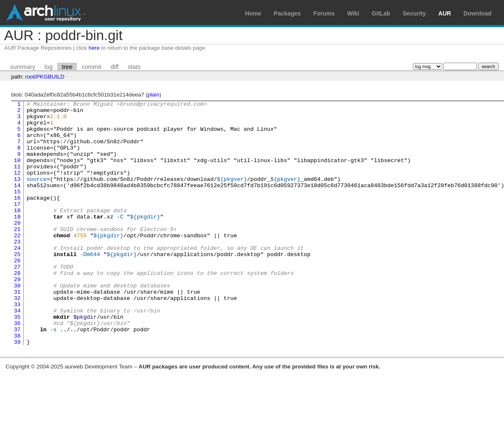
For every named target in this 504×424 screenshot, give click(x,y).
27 (17, 300)
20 (17, 248)
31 (17, 330)
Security (414, 13)
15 (17, 210)
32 (17, 338)
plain (154, 95)
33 (17, 345)
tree (67, 67)
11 (17, 180)
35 (17, 361)
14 (17, 203)
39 (17, 391)
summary (23, 67)
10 (17, 173)
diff (115, 67)
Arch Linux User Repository (46, 13)
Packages (287, 13)
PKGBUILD (50, 77)
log (49, 67)
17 (17, 225)
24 (17, 278)
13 (17, 195)
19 (17, 240)
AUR (445, 13)
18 (17, 233)
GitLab (381, 13)
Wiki (353, 13)
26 (17, 293)
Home (253, 13)
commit (91, 67)
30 (17, 323)
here (94, 48)
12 (17, 188)
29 (17, 315)
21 (17, 255)
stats (134, 67)
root (30, 77)
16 (17, 218)
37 (17, 376)
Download (477, 13)
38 (17, 383)
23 (17, 270)
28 (17, 308)
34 (17, 353)
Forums (324, 13)
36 (17, 368)
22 (17, 263)
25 (17, 285)
